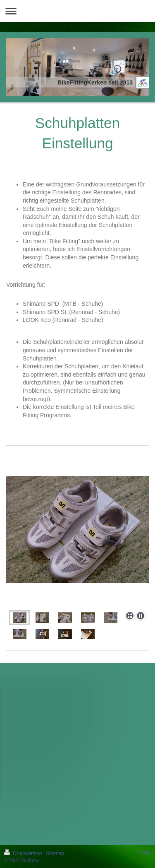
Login (145, 853)
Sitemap (55, 853)
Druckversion (24, 853)
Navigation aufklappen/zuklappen (77, 11)
